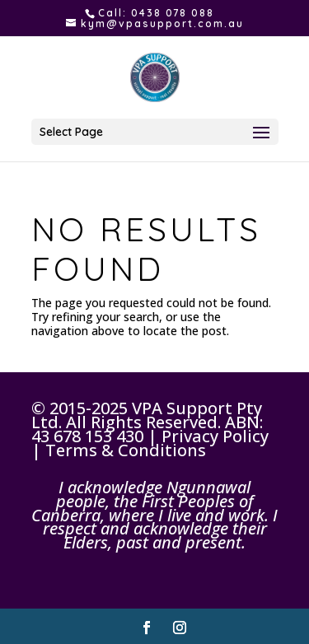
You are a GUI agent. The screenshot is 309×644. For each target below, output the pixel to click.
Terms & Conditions (126, 450)
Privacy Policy (215, 436)
